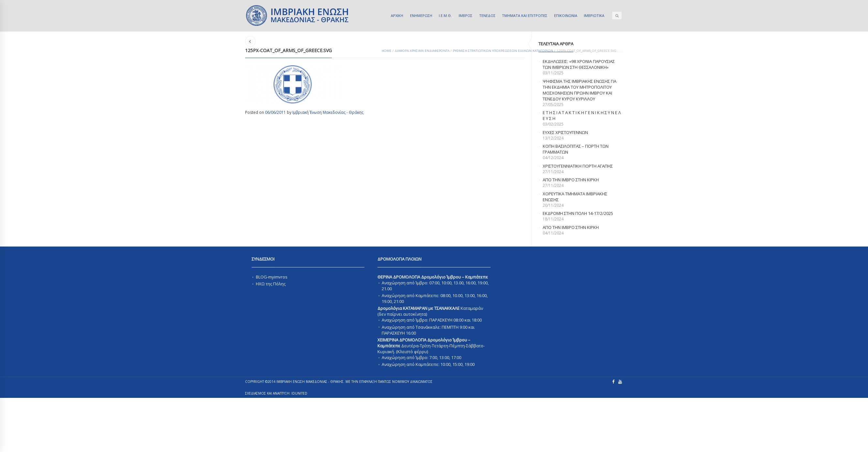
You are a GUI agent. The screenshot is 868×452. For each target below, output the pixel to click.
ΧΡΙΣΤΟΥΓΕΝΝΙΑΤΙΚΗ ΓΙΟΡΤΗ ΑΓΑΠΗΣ (578, 166)
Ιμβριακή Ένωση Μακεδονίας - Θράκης (328, 112)
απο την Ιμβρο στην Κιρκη (571, 227)
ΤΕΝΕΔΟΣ (487, 15)
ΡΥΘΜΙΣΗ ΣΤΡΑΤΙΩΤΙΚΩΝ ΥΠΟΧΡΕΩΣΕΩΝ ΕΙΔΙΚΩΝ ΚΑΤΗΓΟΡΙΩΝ (503, 51)
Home (387, 51)
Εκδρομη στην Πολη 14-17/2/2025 (578, 213)
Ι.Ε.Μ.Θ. (445, 15)
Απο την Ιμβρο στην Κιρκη (571, 180)
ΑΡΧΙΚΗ (397, 15)
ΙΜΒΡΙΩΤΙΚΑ (594, 15)
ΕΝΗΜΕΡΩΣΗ (421, 15)
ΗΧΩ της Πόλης (271, 284)
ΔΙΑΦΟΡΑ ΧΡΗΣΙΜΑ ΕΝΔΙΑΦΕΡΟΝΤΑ (422, 51)
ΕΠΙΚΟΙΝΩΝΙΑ (566, 15)
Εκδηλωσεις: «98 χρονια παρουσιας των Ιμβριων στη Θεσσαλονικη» (579, 64)
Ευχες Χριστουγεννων (565, 132)
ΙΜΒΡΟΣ (465, 15)
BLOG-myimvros (272, 277)
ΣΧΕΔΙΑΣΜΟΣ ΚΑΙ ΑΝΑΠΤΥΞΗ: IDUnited (276, 393)
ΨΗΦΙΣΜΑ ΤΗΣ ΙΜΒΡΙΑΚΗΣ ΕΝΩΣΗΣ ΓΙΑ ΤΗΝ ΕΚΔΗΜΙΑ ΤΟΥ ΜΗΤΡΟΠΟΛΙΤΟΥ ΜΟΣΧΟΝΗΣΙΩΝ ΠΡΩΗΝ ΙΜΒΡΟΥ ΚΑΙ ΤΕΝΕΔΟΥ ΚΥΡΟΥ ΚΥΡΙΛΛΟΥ (580, 90)
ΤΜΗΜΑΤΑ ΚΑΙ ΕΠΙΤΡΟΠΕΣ (525, 15)
